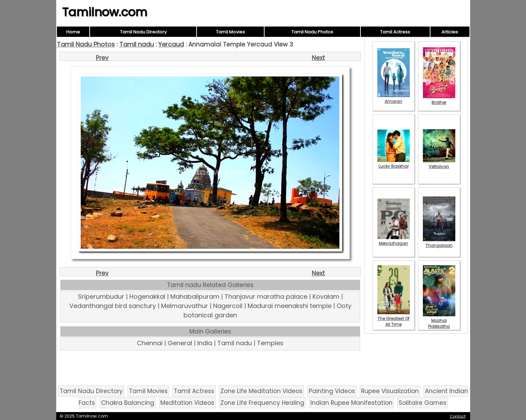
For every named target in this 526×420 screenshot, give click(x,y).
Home (73, 32)
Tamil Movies (230, 32)
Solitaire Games (423, 403)
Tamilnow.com (105, 12)
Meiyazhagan (394, 240)
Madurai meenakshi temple (290, 306)
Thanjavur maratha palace (266, 296)
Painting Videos (332, 391)
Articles (450, 32)
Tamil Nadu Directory (143, 32)
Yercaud (171, 44)
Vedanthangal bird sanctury (113, 306)
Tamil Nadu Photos (312, 32)
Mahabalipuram (195, 296)
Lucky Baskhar (394, 163)
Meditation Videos (187, 403)
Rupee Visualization (390, 391)
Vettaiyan (439, 164)
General (180, 343)
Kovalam (326, 296)
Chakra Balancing (128, 403)
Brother (439, 100)
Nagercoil (228, 306)
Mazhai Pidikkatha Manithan (439, 324)
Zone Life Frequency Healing (262, 403)
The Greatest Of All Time (394, 319)
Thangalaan (439, 243)
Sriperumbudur (101, 296)
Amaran (394, 99)
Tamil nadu (137, 44)
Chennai (150, 343)
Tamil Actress (395, 32)
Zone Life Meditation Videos (261, 391)
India (205, 343)
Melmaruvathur (185, 306)
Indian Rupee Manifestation (351, 403)
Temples (270, 343)
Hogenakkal (147, 296)
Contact (458, 416)
